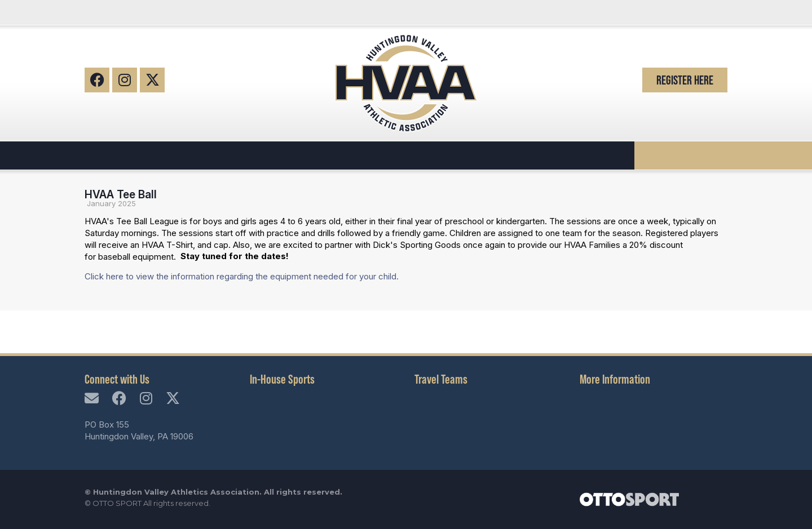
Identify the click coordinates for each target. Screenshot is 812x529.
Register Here (685, 80)
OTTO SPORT (117, 503)
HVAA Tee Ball (121, 194)
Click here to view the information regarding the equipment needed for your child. (242, 276)
